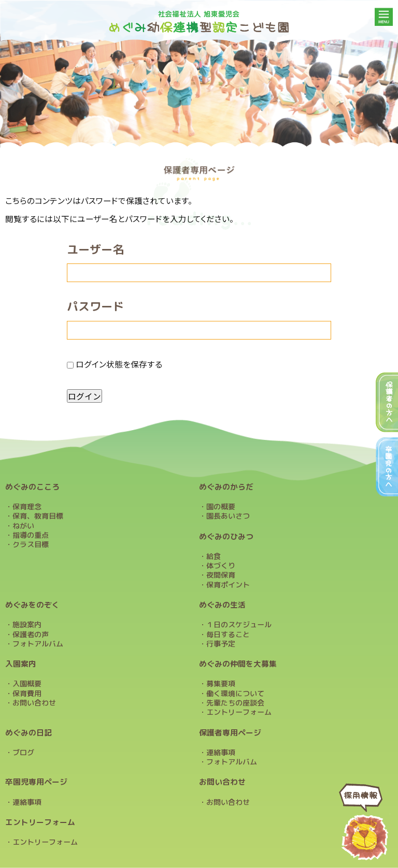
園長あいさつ (228, 516)
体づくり (221, 566)
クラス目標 (31, 545)
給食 (214, 556)
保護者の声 (31, 635)
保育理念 (27, 507)
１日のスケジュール (239, 625)
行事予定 (221, 644)
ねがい (23, 526)
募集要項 (221, 684)
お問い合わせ (34, 703)
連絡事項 (221, 753)
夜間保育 (221, 575)
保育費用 (27, 694)
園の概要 (221, 507)
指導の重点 (31, 535)
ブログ (23, 753)
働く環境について (235, 694)
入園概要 (27, 684)
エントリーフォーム (239, 712)
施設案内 (27, 625)
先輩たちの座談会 (235, 703)
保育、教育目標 (38, 516)
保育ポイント (228, 585)
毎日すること (228, 635)
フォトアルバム (38, 644)
